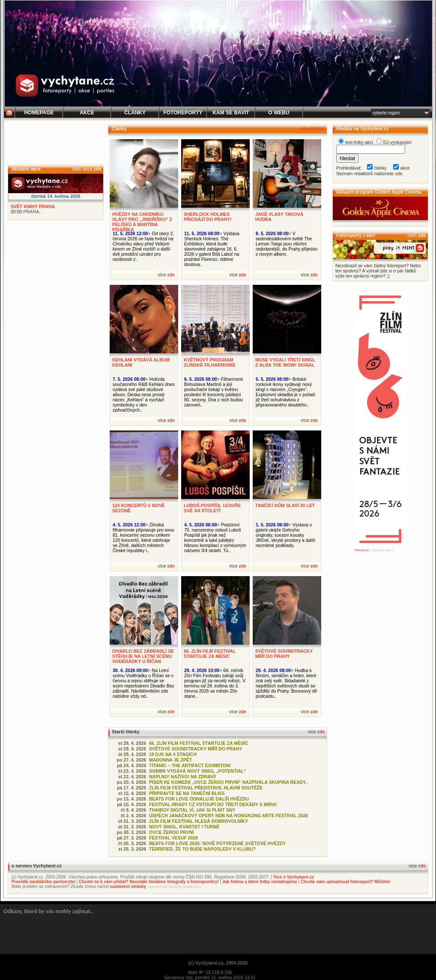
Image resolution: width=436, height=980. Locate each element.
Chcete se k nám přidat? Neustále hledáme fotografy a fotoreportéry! (149, 882)
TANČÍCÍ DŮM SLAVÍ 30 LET (285, 505)
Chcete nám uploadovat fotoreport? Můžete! (345, 882)
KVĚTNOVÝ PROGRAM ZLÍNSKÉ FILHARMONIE (210, 362)
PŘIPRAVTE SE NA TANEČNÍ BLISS (187, 793)
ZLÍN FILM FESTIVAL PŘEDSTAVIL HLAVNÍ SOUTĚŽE (206, 788)
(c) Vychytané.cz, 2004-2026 (218, 963)
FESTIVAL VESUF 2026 (173, 838)
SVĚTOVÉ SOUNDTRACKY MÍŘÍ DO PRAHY (284, 654)
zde (97, 169)
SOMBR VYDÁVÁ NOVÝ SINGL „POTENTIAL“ (198, 771)
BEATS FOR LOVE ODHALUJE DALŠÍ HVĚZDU (199, 799)
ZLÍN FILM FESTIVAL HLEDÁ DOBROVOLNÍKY (199, 821)
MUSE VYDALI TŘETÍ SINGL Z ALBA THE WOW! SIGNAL (285, 362)
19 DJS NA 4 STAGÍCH (173, 754)
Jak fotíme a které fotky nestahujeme (260, 882)
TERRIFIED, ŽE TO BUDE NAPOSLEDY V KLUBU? (202, 849)
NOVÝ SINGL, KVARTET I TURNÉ (184, 827)
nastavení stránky (128, 886)
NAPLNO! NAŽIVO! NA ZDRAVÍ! (183, 777)
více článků (312, 128)
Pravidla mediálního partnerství (43, 882)
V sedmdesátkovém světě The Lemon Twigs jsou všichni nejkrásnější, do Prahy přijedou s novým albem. (287, 244)
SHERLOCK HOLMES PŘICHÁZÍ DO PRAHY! (208, 217)
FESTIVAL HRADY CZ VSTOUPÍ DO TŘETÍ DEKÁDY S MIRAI (213, 804)
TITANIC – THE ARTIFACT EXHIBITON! (190, 765)
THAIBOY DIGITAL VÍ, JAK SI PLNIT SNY (192, 810)
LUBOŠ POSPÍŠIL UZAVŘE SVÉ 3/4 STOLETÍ (212, 508)
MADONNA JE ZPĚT (170, 760)
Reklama (362, 550)
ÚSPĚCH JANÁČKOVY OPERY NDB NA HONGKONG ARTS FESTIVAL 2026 (228, 816)
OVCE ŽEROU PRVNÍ (171, 832)
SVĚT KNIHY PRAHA (33, 206)
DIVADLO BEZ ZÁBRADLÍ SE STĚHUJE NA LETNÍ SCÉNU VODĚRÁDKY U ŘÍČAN (143, 656)
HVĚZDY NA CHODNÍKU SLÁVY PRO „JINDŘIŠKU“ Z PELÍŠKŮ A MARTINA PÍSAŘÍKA (142, 222)
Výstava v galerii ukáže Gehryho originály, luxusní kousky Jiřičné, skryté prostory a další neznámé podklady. (285, 535)
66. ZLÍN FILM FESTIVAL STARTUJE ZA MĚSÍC (210, 654)
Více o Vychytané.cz (294, 877)
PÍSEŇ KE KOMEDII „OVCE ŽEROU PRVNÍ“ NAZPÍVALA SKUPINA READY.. (228, 782)
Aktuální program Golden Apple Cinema (379, 192)
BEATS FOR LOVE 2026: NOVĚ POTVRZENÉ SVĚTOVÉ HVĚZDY (217, 843)
